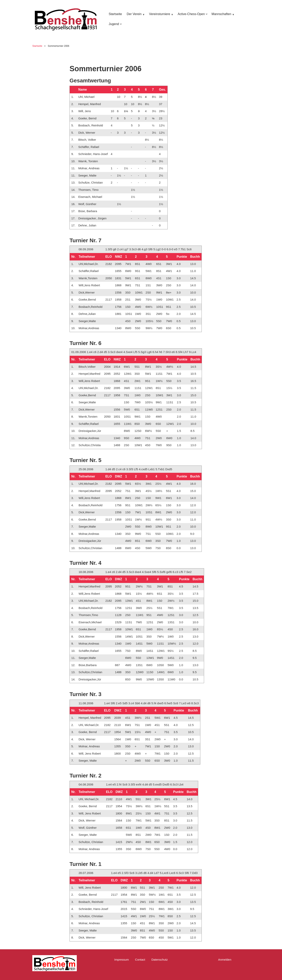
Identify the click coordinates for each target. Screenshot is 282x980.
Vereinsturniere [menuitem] (161, 16)
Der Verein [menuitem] (135, 16)
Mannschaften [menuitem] (222, 16)
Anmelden (225, 960)
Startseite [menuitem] (115, 14)
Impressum (121, 960)
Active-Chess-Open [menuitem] (192, 16)
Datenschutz (160, 960)
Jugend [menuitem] (115, 26)
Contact (140, 960)
